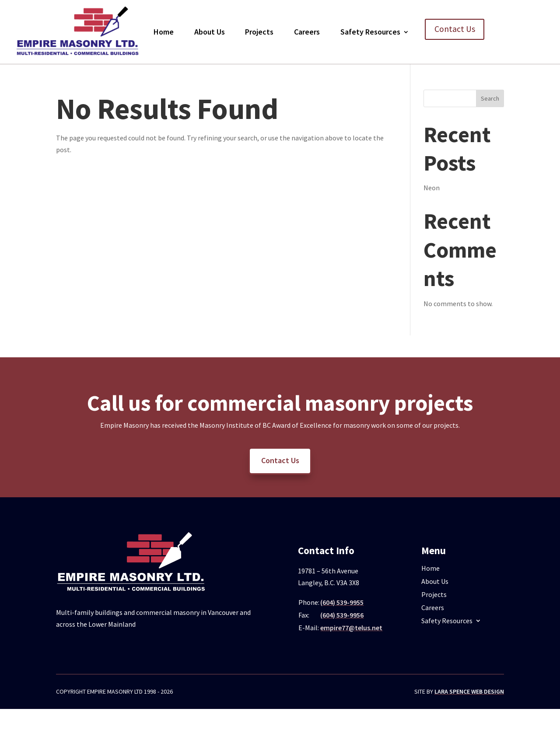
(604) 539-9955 (342, 602)
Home (164, 32)
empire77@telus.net (351, 628)
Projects (259, 32)
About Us (210, 32)
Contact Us (455, 30)
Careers (307, 32)
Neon (432, 188)
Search (490, 98)
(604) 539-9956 (342, 615)
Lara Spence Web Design (469, 691)
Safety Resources (370, 32)
